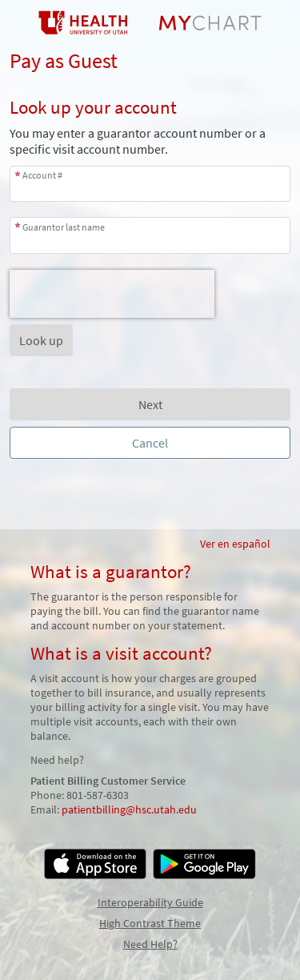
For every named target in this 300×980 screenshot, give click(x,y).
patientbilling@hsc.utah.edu (129, 809)
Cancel (150, 443)
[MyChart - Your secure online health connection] (150, 23)
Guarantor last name (64, 227)
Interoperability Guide (150, 902)
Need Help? (150, 944)
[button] (41, 340)
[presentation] (112, 294)
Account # (42, 175)
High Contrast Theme (150, 923)
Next (150, 404)
